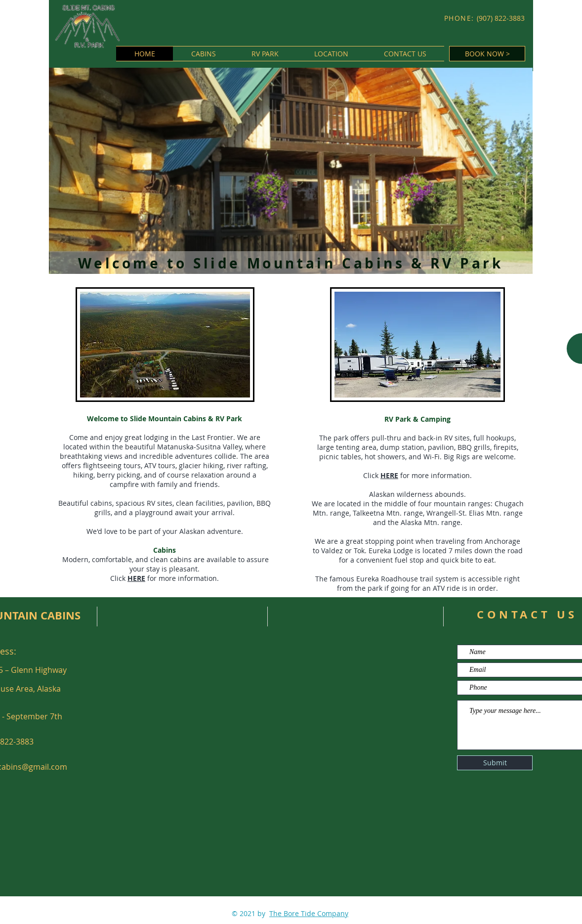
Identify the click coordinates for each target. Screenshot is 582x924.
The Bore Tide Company (309, 913)
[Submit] (495, 763)
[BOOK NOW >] (487, 54)
